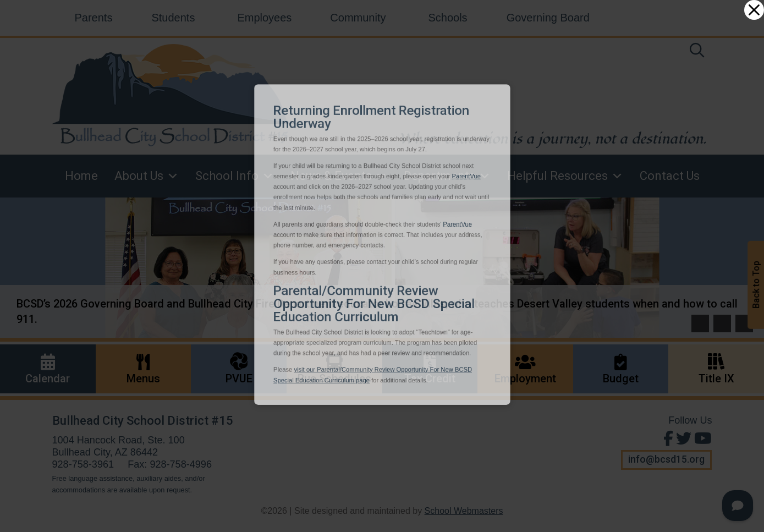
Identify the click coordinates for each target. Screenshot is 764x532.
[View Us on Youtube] (702, 439)
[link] (697, 53)
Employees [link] (264, 18)
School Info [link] (235, 176)
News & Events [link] (339, 176)
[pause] (744, 323)
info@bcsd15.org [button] (666, 459)
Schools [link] (447, 18)
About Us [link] (147, 176)
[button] (700, 323)
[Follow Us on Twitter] (682, 439)
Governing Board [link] (548, 18)
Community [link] (358, 18)
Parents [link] (94, 18)
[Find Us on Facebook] (667, 439)
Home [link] (81, 176)
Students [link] (173, 18)
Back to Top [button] (756, 285)
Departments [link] (447, 176)
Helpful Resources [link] (565, 176)
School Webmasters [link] (464, 511)
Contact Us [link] (670, 176)
